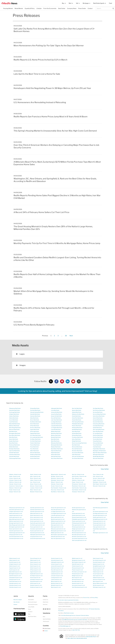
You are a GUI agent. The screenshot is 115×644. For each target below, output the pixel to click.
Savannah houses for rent (99, 562)
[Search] (113, 8)
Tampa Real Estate (97, 441)
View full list (105, 469)
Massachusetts (55, 474)
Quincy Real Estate (76, 439)
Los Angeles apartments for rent (59, 513)
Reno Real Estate (76, 445)
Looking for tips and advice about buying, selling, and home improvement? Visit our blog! (58, 391)
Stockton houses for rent (99, 568)
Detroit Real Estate (35, 424)
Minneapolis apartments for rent (58, 531)
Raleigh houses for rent (77, 576)
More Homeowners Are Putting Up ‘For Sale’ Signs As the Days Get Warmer (49, 46)
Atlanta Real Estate (14, 418)
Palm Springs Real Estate (78, 422)
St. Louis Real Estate (98, 433)
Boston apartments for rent (16, 529)
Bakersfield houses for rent (15, 572)
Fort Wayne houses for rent (36, 576)
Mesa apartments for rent (57, 525)
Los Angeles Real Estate (57, 428)
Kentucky (32, 486)
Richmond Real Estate (77, 447)
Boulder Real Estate (14, 441)
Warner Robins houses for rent (100, 583)
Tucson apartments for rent (99, 525)
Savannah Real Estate (98, 422)
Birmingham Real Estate (15, 433)
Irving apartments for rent (36, 537)
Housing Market (8, 8)
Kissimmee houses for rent (57, 568)
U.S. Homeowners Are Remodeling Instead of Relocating (40, 102)
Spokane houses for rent (99, 564)
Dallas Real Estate (34, 418)
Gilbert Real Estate (34, 451)
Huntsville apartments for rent (37, 533)
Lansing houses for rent (56, 578)
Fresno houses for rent (35, 578)
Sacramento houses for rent (78, 585)
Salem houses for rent (98, 558)
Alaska (11, 476)
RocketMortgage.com (65, 626)
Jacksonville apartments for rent (38, 538)
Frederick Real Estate (35, 443)
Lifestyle (39, 8)
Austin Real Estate (13, 422)
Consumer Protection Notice (82, 615)
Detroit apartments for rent (36, 519)
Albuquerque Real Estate (15, 408)
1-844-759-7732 (76, 630)
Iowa (31, 482)
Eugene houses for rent (35, 572)
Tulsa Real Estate (97, 447)
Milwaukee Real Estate (56, 443)
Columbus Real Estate (35, 416)
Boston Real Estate (14, 439)
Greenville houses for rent (36, 581)
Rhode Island (75, 486)
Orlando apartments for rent (79, 515)
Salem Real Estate (76, 455)
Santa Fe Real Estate (98, 418)
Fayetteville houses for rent (36, 574)
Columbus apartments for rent (37, 510)
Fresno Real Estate (34, 447)
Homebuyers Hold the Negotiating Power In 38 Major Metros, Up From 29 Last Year (52, 88)
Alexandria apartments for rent (16, 510)
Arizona (11, 478)
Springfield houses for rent (99, 566)
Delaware (11, 488)
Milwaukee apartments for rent (58, 529)
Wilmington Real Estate (98, 455)
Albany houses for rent (14, 560)
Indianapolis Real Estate (57, 408)
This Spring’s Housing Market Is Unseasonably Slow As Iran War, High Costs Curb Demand (55, 131)
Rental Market (19, 8)
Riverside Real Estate (77, 449)
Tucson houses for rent (98, 574)
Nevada (53, 486)
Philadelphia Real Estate (78, 424)
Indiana (32, 480)
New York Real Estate (77, 408)
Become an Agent (18, 600)
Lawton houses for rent (56, 580)
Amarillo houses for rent (15, 562)
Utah (94, 476)
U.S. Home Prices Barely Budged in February (34, 325)
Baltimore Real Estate (14, 426)
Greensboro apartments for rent (38, 529)
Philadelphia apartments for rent (79, 519)
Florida (11, 490)
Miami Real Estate (55, 441)
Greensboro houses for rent (36, 580)
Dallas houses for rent (35, 560)
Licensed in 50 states (82, 620)
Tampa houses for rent (98, 570)
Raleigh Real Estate (76, 441)
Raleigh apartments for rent (78, 529)
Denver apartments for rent (37, 517)
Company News (72, 8)
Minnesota (54, 478)
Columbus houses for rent (15, 585)
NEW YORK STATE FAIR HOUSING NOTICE (77, 638)
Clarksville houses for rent (15, 581)
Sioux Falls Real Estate (98, 431)
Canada (45, 631)
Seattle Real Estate (97, 428)
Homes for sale (18, 474)
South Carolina (75, 488)
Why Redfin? (31, 600)
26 (66, 335)
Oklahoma (74, 480)
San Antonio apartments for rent (100, 512)
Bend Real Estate (13, 431)
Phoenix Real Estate (77, 426)
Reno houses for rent (77, 578)
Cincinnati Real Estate (35, 410)
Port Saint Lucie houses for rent (79, 572)
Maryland (32, 492)
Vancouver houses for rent (99, 580)
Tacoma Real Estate (98, 439)
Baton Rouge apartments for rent (17, 525)
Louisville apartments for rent (58, 515)
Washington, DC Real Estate (99, 451)
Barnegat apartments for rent (16, 523)
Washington (96, 482)
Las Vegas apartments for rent (58, 512)
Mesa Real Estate (55, 439)
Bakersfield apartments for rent (16, 519)
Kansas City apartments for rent (58, 508)
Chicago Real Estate (35, 408)
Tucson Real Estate (97, 445)
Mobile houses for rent (77, 558)
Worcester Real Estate (98, 458)
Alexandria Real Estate (14, 410)
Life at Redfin (31, 607)
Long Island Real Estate (56, 426)
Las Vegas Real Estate (56, 422)
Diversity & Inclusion (33, 604)
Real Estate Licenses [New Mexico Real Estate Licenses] (69, 613)
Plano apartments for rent (78, 525)
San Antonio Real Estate (78, 458)
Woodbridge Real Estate (98, 456)
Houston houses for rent (57, 558)
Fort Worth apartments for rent (37, 525)
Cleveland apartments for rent (16, 538)
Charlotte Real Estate (14, 456)
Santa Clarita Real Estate (99, 416)
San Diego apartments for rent (100, 513)
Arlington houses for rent (15, 564)
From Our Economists (50, 8)
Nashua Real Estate (56, 455)
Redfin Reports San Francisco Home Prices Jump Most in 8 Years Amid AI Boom (51, 117)
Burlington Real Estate (14, 449)
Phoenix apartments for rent (79, 521)
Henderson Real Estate (35, 455)
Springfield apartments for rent (100, 519)
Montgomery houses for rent (79, 560)
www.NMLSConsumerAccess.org (69, 620)
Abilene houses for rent (15, 558)
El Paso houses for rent (35, 570)
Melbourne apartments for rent (58, 521)
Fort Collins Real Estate (35, 435)
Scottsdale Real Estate (98, 426)
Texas (94, 474)
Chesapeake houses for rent (16, 578)
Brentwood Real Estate (15, 445)
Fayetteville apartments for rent (37, 523)
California (11, 482)
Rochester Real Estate (77, 451)
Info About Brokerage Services (68, 615)
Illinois (32, 478)
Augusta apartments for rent (16, 515)
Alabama (11, 474)
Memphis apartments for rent (58, 523)
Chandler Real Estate (14, 453)
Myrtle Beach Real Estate (57, 449)
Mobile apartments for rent (57, 533)
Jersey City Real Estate (56, 414)
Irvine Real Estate (55, 410)
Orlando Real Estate (77, 420)
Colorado (11, 484)
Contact (90, 8)
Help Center (46, 602)
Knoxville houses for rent (57, 570)
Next (71, 336)
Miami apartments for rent (57, 527)
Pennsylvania (75, 484)
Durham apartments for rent (37, 521)
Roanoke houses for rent (78, 583)
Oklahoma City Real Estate (78, 414)
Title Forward (46, 621)
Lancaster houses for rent (57, 576)
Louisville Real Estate (56, 430)
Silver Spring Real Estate (99, 430)
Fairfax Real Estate (35, 431)
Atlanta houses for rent (15, 566)
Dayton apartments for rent (36, 515)
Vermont (95, 478)
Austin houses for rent (14, 570)
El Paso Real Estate (35, 426)
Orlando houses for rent (77, 566)
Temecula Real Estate (98, 443)
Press (29, 609)
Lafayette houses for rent (57, 572)
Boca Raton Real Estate (15, 435)
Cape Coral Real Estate (14, 451)
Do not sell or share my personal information (68, 600)
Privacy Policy (95, 598)
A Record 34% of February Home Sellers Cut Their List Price (41, 212)
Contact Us (45, 600)
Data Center (62, 8)
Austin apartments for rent (15, 517)
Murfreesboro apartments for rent (59, 535)
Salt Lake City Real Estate (78, 456)
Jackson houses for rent (57, 564)
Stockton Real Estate (98, 437)
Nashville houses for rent (78, 564)
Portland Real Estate (77, 433)
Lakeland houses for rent (57, 574)
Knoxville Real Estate (56, 418)
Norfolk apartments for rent (78, 508)
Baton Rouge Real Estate (15, 428)
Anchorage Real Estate (15, 412)
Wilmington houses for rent (99, 587)
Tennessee (74, 492)
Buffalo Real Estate (14, 447)
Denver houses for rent (35, 564)
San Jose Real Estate (98, 412)
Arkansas (11, 480)
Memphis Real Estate (56, 437)
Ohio (73, 478)
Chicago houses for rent (15, 580)
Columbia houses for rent (15, 583)
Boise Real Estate (13, 437)
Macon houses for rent (56, 581)
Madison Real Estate (56, 431)
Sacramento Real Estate (78, 453)
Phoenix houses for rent (77, 570)
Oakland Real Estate (77, 412)
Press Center (82, 8)
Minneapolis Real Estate (57, 445)
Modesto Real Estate (56, 447)
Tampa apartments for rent (99, 521)
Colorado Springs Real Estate (37, 412)
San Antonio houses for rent (99, 560)
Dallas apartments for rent (36, 513)
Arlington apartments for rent (16, 512)
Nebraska (53, 484)
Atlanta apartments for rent (16, 513)
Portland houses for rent (78, 574)
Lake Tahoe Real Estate (57, 420)
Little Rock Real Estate (56, 424)
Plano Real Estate (76, 431)
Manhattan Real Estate (56, 433)
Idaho (31, 476)
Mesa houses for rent (56, 587)
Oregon (74, 482)
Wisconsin (95, 486)
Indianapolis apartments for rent (38, 535)
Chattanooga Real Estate (15, 458)
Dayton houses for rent (35, 562)
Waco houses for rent (98, 581)
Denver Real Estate (35, 420)
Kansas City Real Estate (57, 416)
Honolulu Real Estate (35, 456)
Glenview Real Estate (35, 453)
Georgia (11, 492)
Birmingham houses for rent (16, 574)
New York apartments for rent (58, 538)
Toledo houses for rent (98, 572)
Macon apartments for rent (57, 517)
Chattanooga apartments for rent (17, 533)
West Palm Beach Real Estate (100, 453)
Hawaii (32, 474)
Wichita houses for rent (98, 585)
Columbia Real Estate (35, 414)
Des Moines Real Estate (36, 422)
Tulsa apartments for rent (99, 527)
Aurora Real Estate (14, 420)
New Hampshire (55, 488)
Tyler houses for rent (98, 576)
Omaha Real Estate (76, 416)
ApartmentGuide (47, 619)
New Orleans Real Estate (57, 458)
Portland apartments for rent (79, 527)
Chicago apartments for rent (16, 535)
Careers (15, 604)
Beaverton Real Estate (14, 430)
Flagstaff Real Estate (35, 433)
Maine (32, 490)
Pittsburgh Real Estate (77, 428)
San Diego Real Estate (98, 408)
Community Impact (33, 602)
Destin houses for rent (35, 566)
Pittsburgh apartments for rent (79, 523)
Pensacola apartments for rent (79, 517)
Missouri (53, 482)
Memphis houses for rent (57, 585)
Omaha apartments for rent (78, 513)
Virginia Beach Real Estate (99, 449)
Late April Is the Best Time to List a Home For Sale (37, 74)
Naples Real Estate (55, 453)
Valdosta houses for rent (99, 578)
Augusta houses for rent (15, 568)
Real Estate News (32, 616)
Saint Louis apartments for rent (79, 540)
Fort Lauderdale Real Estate (37, 437)
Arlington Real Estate (14, 414)
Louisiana (32, 488)
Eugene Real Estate (35, 430)
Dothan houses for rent (35, 568)
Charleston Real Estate (14, 455)
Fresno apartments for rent (36, 527)
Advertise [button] (45, 604)
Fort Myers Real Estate (35, 439)
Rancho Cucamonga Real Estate (79, 443)
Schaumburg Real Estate (99, 424)
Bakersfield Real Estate (15, 424)
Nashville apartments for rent (58, 537)
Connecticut (12, 486)
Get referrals (17, 602)
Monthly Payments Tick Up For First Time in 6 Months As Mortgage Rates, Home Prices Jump (57, 243)
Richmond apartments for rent (79, 533)
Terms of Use (86, 598)
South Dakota (75, 490)
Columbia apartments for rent (37, 508)
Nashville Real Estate (56, 456)
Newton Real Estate (77, 410)
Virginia (95, 480)
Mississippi (54, 480)
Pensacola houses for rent (78, 568)
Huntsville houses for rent (57, 560)
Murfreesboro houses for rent (79, 562)
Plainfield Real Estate (77, 430)
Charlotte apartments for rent (16, 531)
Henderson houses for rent (36, 587)
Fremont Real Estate (35, 445)
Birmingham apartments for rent (17, 527)
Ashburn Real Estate (14, 416)
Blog (29, 614)
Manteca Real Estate (56, 435)
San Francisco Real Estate (99, 410)
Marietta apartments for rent (58, 519)
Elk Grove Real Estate (35, 428)
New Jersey (54, 490)
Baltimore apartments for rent (16, 521)
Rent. (44, 617)
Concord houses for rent (36, 558)
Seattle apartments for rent (99, 517)
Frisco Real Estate (34, 449)
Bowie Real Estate (13, 443)
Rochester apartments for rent (79, 537)
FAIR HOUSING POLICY (91, 637)
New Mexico (54, 492)
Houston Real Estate (35, 458)
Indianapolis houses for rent (57, 562)
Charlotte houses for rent (15, 576)
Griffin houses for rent (35, 583)
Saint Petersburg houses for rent (79, 587)
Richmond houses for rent (78, 580)
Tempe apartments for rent (99, 523)
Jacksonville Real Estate (57, 412)
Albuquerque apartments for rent (17, 508)
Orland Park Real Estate (78, 418)
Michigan (53, 476)
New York (74, 474)
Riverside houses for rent (78, 581)
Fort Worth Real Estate (35, 441)
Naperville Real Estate (56, 451)
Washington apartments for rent (100, 533)
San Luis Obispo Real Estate (99, 414)
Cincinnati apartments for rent (16, 537)
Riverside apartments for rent (79, 535)
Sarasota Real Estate (98, 420)
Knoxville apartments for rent (58, 510)
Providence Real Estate (77, 437)
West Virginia (96, 484)
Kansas (32, 484)
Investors (30, 612)
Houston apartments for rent (37, 531)
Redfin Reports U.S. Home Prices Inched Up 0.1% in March (40, 60)
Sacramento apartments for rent (80, 538)
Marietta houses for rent (57, 583)
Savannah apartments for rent (100, 515)
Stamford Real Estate (98, 435)
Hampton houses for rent (36, 585)
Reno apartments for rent (78, 531)
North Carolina (75, 476)
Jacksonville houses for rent (57, 566)
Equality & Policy (30, 8)
